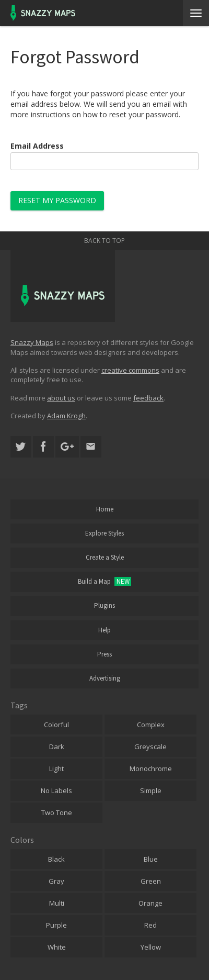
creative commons (130, 370)
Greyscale (150, 747)
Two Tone (57, 812)
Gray (56, 881)
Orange (150, 903)
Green (151, 881)
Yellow (151, 947)
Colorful (56, 725)
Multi (57, 903)
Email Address (37, 146)
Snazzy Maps (32, 342)
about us (61, 398)
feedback (148, 398)
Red (150, 925)
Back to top (104, 241)
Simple (151, 790)
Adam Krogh (66, 416)
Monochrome (151, 769)
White (57, 947)
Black (56, 859)
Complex (151, 725)
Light (56, 769)
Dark (57, 747)
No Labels (56, 790)
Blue (151, 859)
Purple (56, 925)
